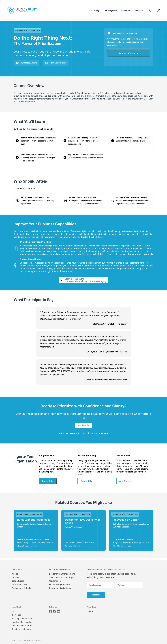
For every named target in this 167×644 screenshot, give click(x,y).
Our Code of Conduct (21, 629)
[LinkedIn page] (59, 611)
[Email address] (101, 585)
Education (126, 11)
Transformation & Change (61, 577)
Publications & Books (21, 588)
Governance (55, 581)
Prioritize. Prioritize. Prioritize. (36, 242)
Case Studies (18, 581)
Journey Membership (22, 618)
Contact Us (84, 425)
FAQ (13, 611)
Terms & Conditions (25, 640)
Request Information (128, 53)
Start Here (16, 615)
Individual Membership (22, 626)
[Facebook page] (51, 611)
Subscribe (96, 595)
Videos (15, 574)
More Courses (125, 481)
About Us (139, 11)
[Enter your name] (129, 585)
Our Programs (110, 11)
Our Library (94, 11)
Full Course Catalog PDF (96, 433)
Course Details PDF (69, 433)
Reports (15, 577)
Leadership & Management (62, 574)
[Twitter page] (55, 611)
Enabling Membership (22, 622)
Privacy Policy (37, 640)
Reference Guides (20, 584)
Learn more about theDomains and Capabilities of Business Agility (83, 280)
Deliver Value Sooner (31, 259)
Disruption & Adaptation (60, 588)
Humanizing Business (60, 584)
